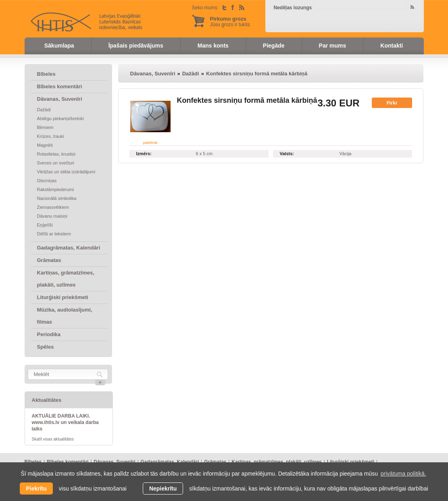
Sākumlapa (59, 46)
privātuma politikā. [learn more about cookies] (403, 474)
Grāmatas (49, 260)
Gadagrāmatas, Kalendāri (69, 248)
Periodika (49, 334)
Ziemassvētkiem (53, 207)
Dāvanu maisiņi (52, 216)
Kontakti (392, 46)
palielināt (150, 143)
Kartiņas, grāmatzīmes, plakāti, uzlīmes (66, 279)
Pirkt (392, 103)
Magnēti (45, 145)
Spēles (46, 347)
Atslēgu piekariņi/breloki (60, 118)
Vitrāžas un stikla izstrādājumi (66, 172)
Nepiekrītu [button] (163, 489)
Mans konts (213, 46)
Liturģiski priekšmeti (63, 297)
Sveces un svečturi (56, 163)
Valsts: (287, 154)
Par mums (333, 46)
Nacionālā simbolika (57, 198)
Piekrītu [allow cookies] (36, 489)
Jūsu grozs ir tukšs (230, 22)
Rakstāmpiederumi (56, 189)
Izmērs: (144, 154)
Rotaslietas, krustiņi (56, 154)
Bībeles (46, 74)
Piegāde (274, 46)
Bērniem (45, 127)
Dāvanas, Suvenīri (60, 99)
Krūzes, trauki (51, 136)
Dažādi (44, 110)
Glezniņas (47, 181)
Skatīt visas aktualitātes (53, 439)
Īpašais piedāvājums (136, 46)
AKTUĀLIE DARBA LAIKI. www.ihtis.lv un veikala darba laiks (65, 422)
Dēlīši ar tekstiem (54, 234)
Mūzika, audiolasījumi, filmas (65, 316)
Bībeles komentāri (60, 86)
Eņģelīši (45, 225)
